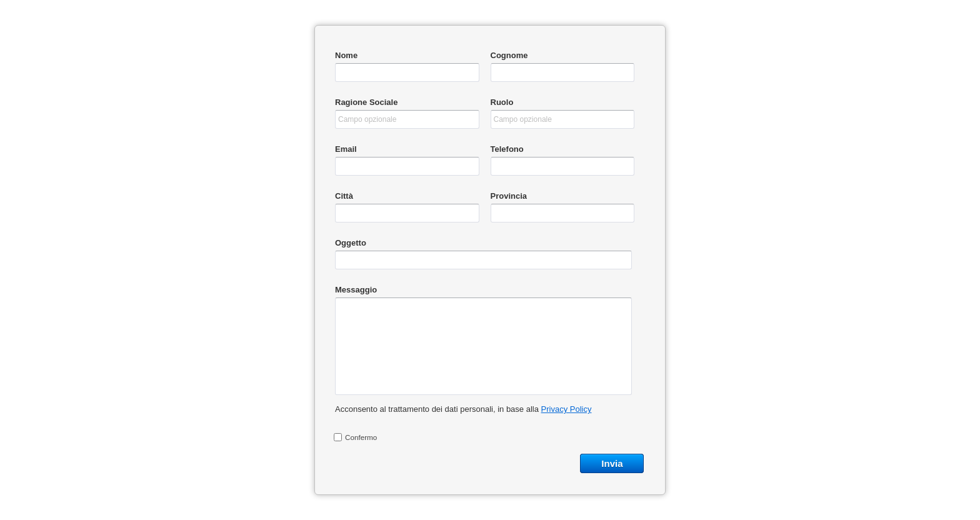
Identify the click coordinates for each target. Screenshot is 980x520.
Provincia (509, 196)
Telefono (507, 149)
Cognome (509, 55)
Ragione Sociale (366, 102)
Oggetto (351, 243)
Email (346, 149)
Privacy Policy (567, 409)
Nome (346, 55)
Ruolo (502, 102)
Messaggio (356, 290)
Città (344, 196)
